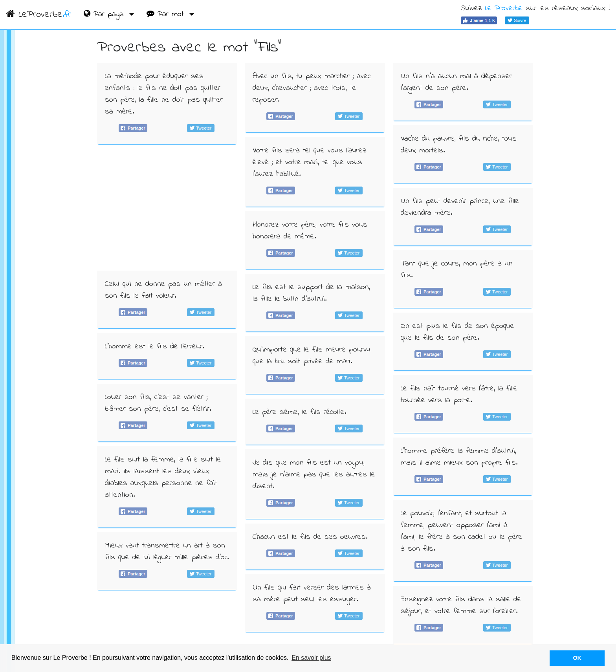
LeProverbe (39, 15)
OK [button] (577, 658)
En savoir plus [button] (311, 658)
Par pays (105, 14)
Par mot (167, 14)
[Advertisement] (167, 207)
